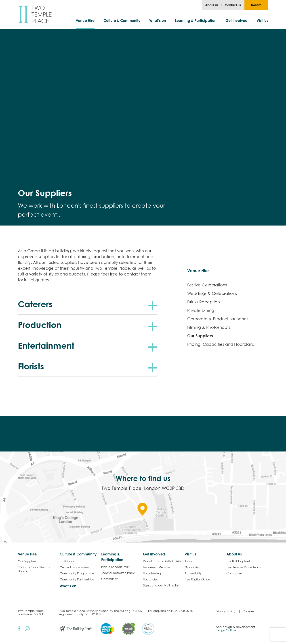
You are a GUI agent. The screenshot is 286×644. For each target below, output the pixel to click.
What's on (68, 586)
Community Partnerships (77, 579)
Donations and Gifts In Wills (162, 561)
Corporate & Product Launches (218, 319)
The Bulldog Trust (238, 561)
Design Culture (226, 630)
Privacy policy (225, 611)
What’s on (158, 21)
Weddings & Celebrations (212, 293)
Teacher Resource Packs (118, 573)
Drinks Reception (204, 302)
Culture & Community (122, 21)
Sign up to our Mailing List (161, 585)
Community (109, 579)
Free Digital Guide (197, 579)
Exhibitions (67, 561)
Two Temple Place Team (243, 567)
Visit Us (262, 21)
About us (212, 5)
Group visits (193, 567)
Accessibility (193, 573)
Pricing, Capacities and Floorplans (221, 344)
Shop (188, 561)
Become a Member (157, 567)
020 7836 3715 (183, 611)
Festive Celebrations (207, 285)
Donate (256, 5)
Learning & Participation (196, 21)
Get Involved (237, 21)
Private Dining (201, 310)
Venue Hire (85, 21)
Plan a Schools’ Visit (115, 567)
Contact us (233, 5)
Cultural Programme (74, 567)
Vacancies (150, 579)
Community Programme (77, 573)
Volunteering (152, 573)
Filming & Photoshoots (209, 327)
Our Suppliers (200, 336)
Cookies (248, 611)
